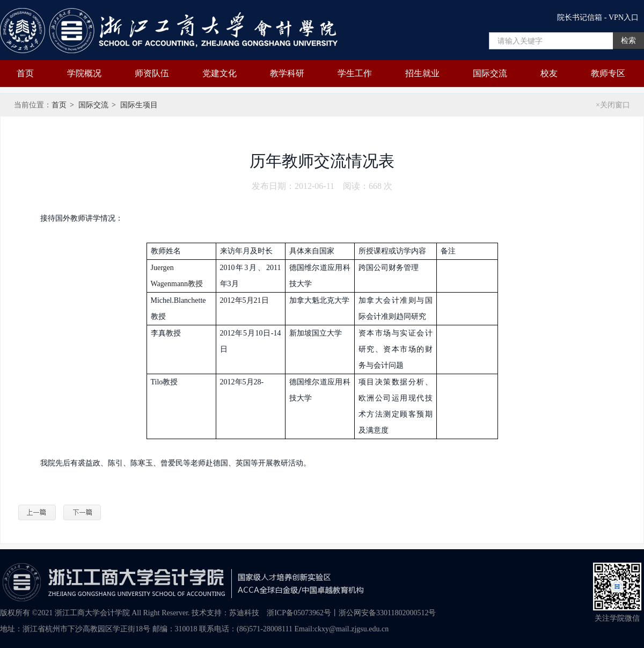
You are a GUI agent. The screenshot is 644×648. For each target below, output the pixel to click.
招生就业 (422, 73)
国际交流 (490, 73)
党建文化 (219, 73)
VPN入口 (624, 17)
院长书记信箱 (580, 17)
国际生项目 (139, 105)
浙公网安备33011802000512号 (387, 613)
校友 (549, 73)
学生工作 (355, 73)
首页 (25, 73)
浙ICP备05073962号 (299, 613)
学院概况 (84, 73)
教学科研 (287, 73)
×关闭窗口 (613, 105)
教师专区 (608, 73)
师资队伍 (152, 73)
